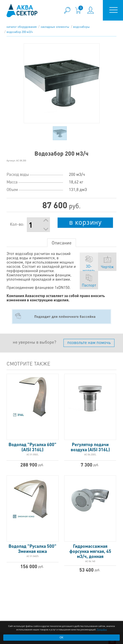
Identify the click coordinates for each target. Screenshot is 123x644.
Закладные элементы (55, 27)
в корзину (85, 222)
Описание (62, 243)
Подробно (102, 629)
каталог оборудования (22, 27)
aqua (22, 10)
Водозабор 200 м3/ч (20, 32)
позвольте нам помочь (89, 342)
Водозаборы (81, 27)
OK (61, 638)
